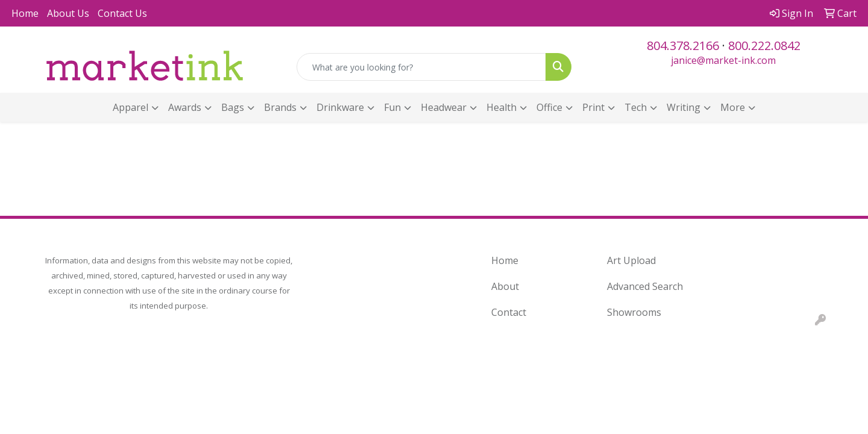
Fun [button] (392, 107)
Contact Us (122, 13)
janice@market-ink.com (723, 60)
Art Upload (631, 260)
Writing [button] (684, 107)
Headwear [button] (444, 107)
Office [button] (549, 107)
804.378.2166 (683, 46)
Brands (280, 107)
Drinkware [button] (340, 107)
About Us (68, 13)
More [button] (733, 107)
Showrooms (634, 312)
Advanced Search (645, 286)
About (505, 286)
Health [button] (502, 107)
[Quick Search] (421, 67)
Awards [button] (185, 107)
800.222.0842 (764, 46)
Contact (509, 312)
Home (25, 13)
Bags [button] (233, 107)
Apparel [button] (131, 107)
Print (593, 107)
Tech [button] (636, 107)
